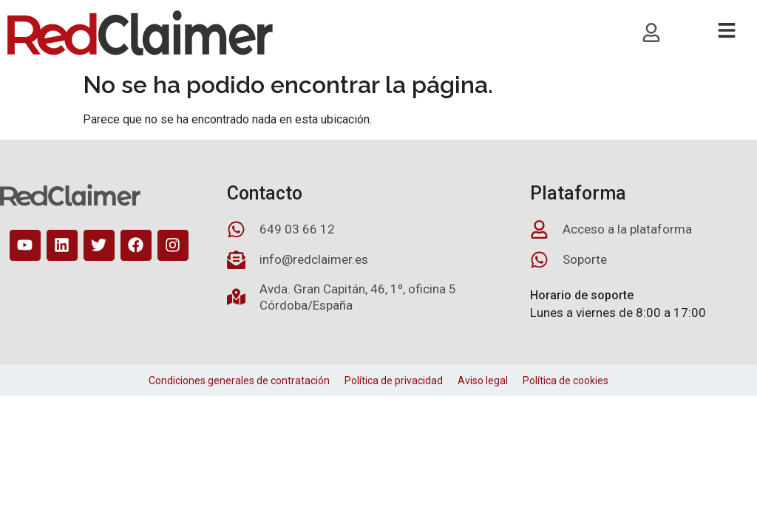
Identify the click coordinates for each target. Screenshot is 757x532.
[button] (727, 30)
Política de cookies (566, 381)
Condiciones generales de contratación (239, 381)
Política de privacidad (394, 381)
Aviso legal (483, 381)
